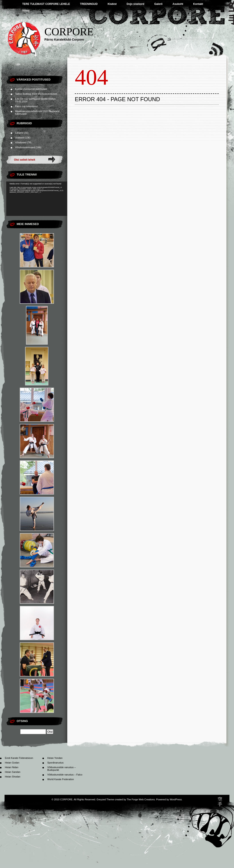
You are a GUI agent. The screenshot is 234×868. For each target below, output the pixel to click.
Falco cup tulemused (26, 106)
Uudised (20, 138)
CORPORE (69, 32)
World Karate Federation (61, 779)
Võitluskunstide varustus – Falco (65, 775)
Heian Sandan (13, 772)
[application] (37, 199)
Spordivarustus (55, 763)
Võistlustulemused (25, 147)
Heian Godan (12, 763)
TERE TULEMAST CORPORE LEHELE (46, 4)
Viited (26, 11)
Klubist (112, 4)
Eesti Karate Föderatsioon (19, 758)
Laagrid (19, 133)
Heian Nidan (12, 767)
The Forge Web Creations (141, 799)
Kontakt (198, 4)
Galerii (158, 4)
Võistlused (21, 142)
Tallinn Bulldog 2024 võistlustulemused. (36, 94)
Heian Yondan (55, 758)
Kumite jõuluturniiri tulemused (31, 89)
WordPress (176, 799)
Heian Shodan (13, 777)
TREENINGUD (89, 4)
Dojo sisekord (135, 4)
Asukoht (178, 4)
